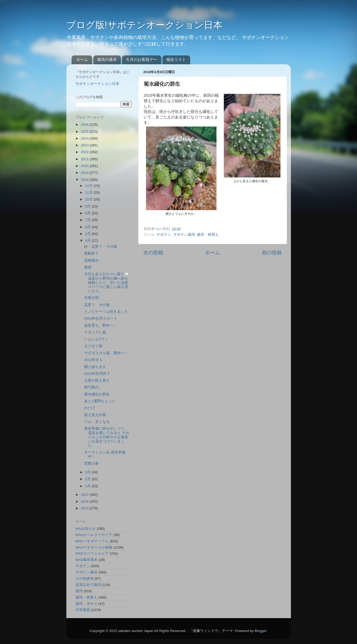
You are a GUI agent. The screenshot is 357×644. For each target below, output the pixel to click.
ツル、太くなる (97, 422)
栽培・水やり (86, 604)
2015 (85, 508)
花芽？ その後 (97, 305)
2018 (85, 180)
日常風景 (83, 610)
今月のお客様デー (142, 59)
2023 (85, 145)
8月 (88, 213)
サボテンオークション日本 (97, 84)
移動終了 (91, 253)
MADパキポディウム (92, 541)
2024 (85, 138)
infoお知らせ (86, 529)
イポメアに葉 (95, 332)
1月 (88, 486)
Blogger (261, 631)
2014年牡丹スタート (101, 318)
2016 (85, 501)
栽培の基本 (107, 59)
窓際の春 (91, 464)
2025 (85, 132)
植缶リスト (176, 59)
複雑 (88, 267)
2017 (85, 495)
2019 (85, 173)
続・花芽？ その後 (101, 247)
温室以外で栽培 (88, 585)
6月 (88, 227)
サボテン (164, 235)
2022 (85, 152)
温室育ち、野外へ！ (101, 326)
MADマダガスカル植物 (94, 547)
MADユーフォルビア (92, 553)
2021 (85, 159)
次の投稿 (153, 253)
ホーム (82, 59)
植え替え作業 (95, 415)
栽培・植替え (208, 235)
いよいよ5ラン (96, 339)
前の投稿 (272, 253)
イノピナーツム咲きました (106, 312)
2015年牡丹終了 (97, 374)
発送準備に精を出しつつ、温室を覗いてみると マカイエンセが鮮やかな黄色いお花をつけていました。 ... (107, 437)
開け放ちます (95, 367)
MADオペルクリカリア (94, 535)
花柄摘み (91, 260)
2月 (88, 479)
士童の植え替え (97, 380)
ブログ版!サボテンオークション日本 (144, 25)
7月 (88, 220)
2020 (85, 166)
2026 (85, 125)
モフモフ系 (93, 346)
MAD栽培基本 (87, 560)
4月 (88, 241)
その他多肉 (85, 579)
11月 (89, 192)
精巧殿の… (93, 387)
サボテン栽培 (184, 235)
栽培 (79, 591)
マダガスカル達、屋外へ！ (106, 353)
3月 (88, 472)
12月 (89, 186)
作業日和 (91, 298)
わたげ (90, 408)
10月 (89, 199)
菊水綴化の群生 (97, 394)
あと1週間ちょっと (100, 401)
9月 (88, 206)
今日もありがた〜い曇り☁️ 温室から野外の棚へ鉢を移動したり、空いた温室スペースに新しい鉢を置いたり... (106, 283)
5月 (88, 234)
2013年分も (93, 360)
